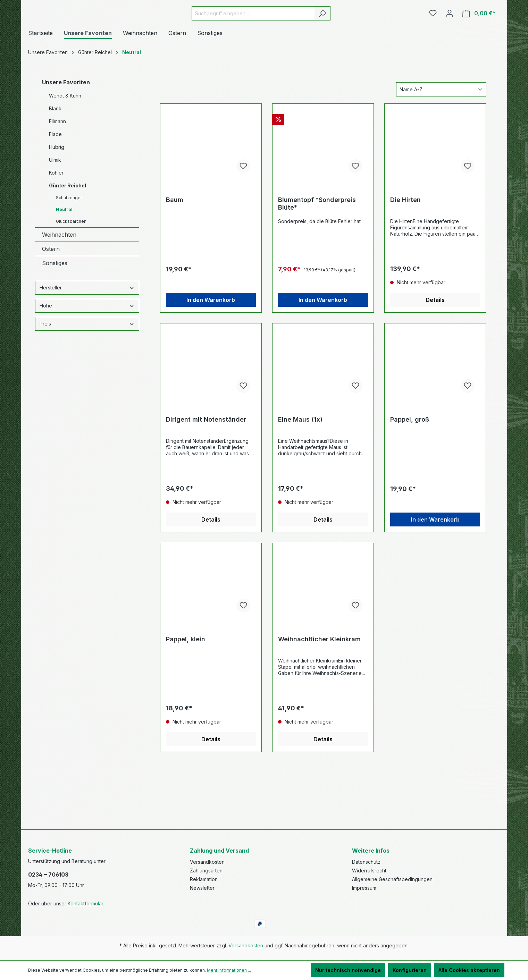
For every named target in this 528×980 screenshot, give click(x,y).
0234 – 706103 (48, 875)
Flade (55, 173)
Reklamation (204, 879)
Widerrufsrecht (369, 871)
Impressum (364, 888)
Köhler (56, 212)
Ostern (51, 288)
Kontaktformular (85, 903)
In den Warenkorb (211, 339)
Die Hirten (405, 239)
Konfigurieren (410, 970)
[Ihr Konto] (450, 33)
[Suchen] (340, 33)
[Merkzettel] (433, 33)
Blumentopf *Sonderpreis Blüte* (317, 243)
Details (435, 339)
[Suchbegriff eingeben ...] (270, 33)
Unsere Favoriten (66, 121)
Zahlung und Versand (219, 851)
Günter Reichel (68, 225)
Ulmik (55, 199)
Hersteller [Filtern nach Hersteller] (87, 327)
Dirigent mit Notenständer (206, 459)
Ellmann (57, 160)
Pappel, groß (410, 459)
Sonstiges (55, 302)
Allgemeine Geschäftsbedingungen (392, 879)
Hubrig (57, 186)
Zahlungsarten (206, 871)
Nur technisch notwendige (348, 970)
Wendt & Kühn (65, 135)
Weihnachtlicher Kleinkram (319, 678)
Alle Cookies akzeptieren (469, 970)
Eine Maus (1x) (300, 459)
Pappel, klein (186, 678)
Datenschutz (366, 862)
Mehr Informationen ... (229, 970)
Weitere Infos (371, 851)
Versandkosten (207, 862)
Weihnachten (59, 274)
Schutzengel (69, 237)
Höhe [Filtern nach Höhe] (87, 345)
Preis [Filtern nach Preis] (87, 363)
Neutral (64, 249)
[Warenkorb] (479, 33)
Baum (175, 239)
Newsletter (202, 888)
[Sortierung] (441, 129)
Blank (55, 148)
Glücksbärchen (71, 260)
